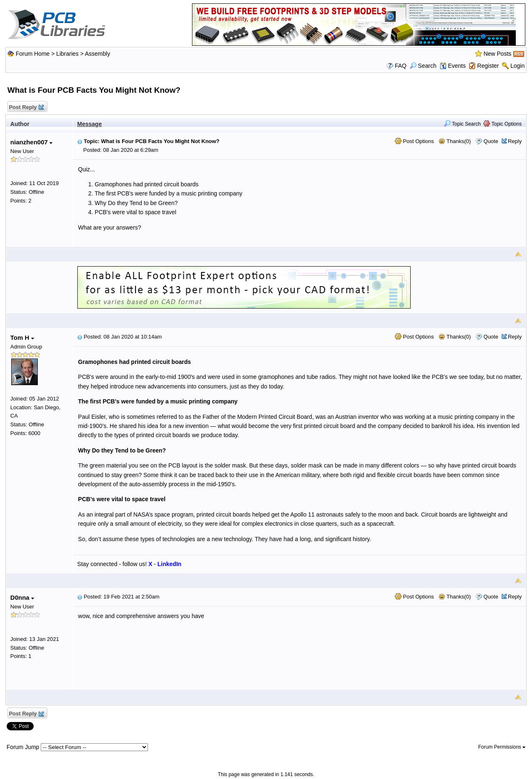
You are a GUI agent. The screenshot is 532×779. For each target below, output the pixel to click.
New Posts (497, 54)
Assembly (97, 54)
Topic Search (462, 124)
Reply (515, 141)
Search (423, 66)
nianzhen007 (31, 142)
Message (90, 124)
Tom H (22, 338)
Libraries (67, 54)
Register (488, 66)
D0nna (22, 597)
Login (517, 66)
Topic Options (502, 124)
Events (453, 66)
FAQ (401, 66)
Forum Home (33, 54)
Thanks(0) (455, 141)
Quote (491, 141)
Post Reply (26, 108)
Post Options (414, 141)
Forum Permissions (502, 747)
